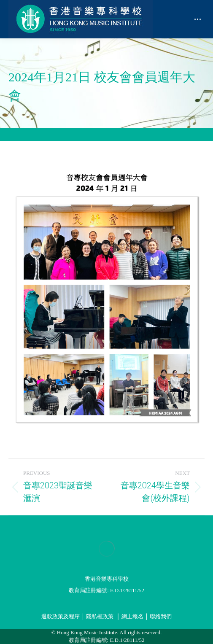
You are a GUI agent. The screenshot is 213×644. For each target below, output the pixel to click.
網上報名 (132, 617)
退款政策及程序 (61, 617)
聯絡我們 (161, 617)
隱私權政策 (100, 617)
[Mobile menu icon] (198, 19)
